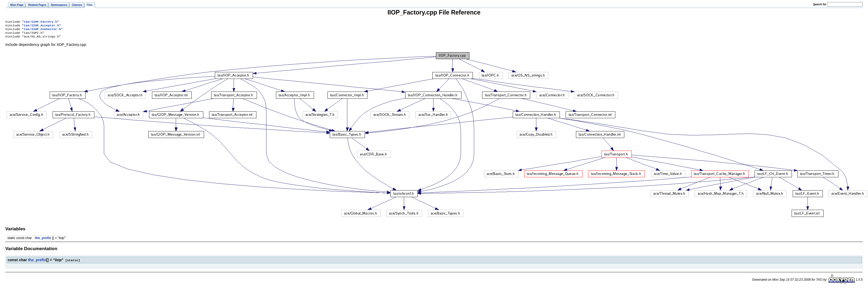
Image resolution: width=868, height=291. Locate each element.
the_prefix (43, 240)
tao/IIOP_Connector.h (42, 31)
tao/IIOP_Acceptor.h (41, 26)
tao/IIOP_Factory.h (40, 22)
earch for (820, 4)
